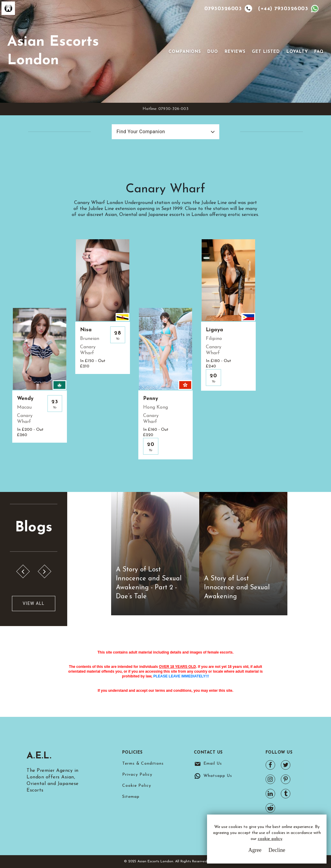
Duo (213, 52)
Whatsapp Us (218, 776)
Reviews (235, 52)
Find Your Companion (141, 132)
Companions (185, 52)
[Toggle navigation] (160, 51)
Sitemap (131, 797)
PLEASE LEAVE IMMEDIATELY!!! (181, 676)
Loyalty (297, 52)
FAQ (319, 52)
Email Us (213, 764)
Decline (277, 850)
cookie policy (270, 839)
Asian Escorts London (53, 51)
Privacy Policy (137, 775)
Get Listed (266, 52)
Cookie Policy (137, 786)
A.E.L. (39, 756)
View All (34, 603)
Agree (255, 850)
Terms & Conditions (143, 764)
